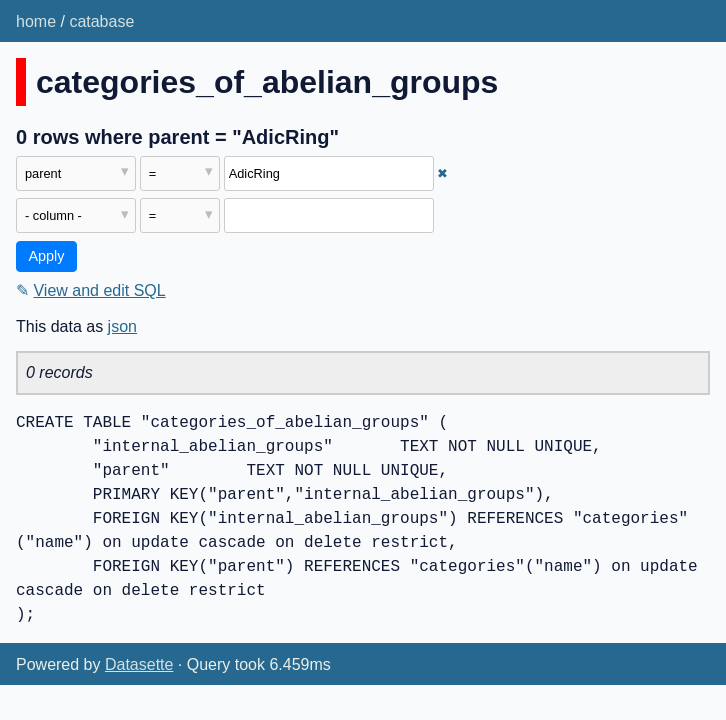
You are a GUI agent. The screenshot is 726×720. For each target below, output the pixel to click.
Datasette (139, 664)
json (122, 326)
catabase (101, 21)
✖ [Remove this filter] (442, 173)
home (36, 21)
